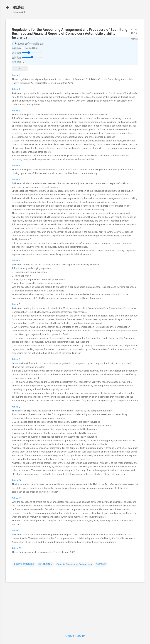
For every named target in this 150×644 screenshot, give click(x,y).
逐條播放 (22, 44)
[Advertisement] (75, 606)
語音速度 (17, 53)
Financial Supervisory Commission (74, 564)
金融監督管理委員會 (24, 564)
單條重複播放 (37, 44)
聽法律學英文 (45, 564)
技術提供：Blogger (75, 636)
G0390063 (101, 564)
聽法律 (19, 7)
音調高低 (17, 58)
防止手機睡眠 (32, 48)
